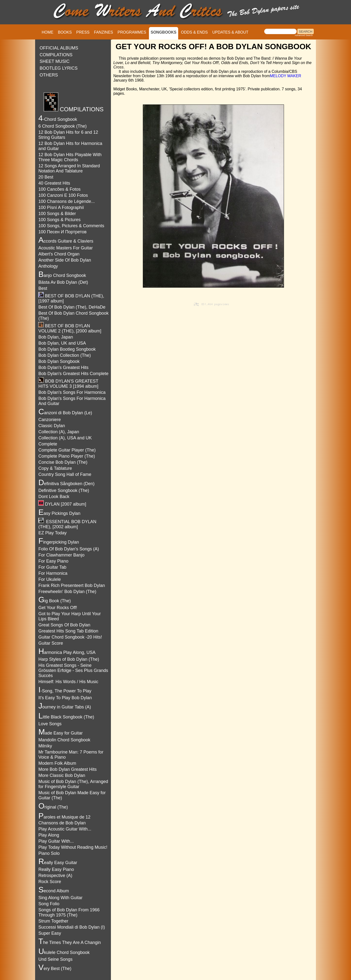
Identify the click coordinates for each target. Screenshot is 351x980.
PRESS (83, 32)
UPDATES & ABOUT (230, 32)
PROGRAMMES (132, 32)
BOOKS (65, 32)
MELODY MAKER (286, 76)
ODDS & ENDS (194, 32)
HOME (48, 32)
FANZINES (104, 32)
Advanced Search (304, 35)
